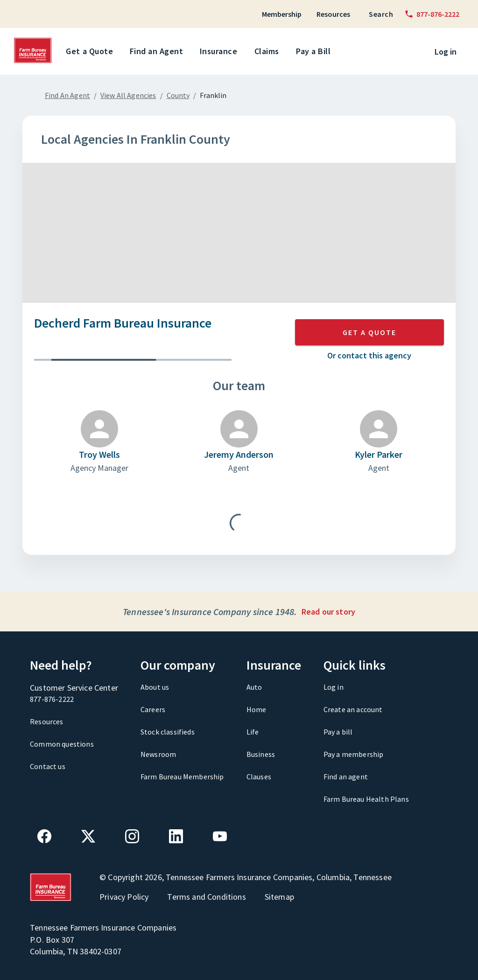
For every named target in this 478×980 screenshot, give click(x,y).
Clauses (259, 777)
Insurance (220, 51)
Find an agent (346, 777)
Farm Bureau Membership (182, 777)
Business (261, 754)
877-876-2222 (52, 699)
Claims (268, 51)
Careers (153, 709)
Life (253, 732)
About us (155, 687)
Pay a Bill (315, 51)
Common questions (62, 744)
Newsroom (158, 754)
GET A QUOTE (369, 332)
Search (381, 14)
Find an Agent (158, 51)
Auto (254, 687)
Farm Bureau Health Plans (366, 799)
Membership (282, 14)
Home (257, 709)
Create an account (353, 709)
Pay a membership (354, 754)
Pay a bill (338, 732)
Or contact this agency (369, 355)
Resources (333, 14)
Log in (446, 52)
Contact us (48, 766)
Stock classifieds (168, 732)
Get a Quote (91, 51)
